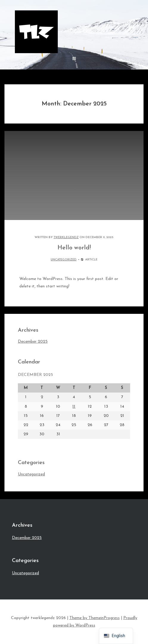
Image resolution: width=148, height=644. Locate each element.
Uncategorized (64, 260)
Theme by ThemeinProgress (95, 618)
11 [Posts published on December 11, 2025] (74, 407)
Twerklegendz (66, 237)
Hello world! (74, 248)
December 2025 (33, 342)
